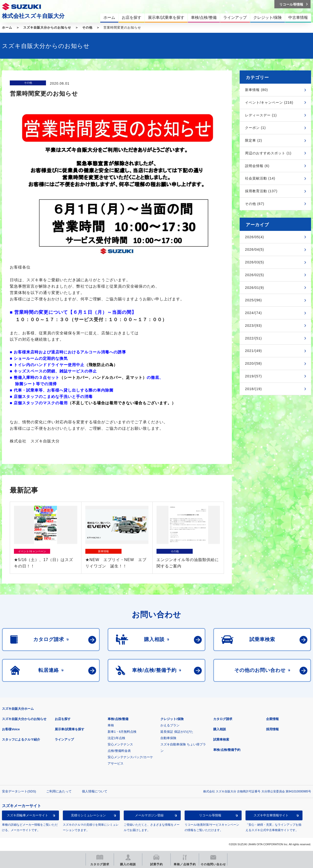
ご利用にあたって (59, 791)
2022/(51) (253, 338)
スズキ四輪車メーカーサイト (28, 815)
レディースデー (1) (261, 115)
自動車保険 (168, 738)
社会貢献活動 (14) (260, 178)
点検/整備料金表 (119, 751)
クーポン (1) (255, 128)
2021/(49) (253, 351)
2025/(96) (253, 300)
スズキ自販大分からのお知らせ (47, 28)
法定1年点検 (116, 738)
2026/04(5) (255, 249)
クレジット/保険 (172, 719)
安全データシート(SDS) (19, 791)
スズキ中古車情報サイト (271, 815)
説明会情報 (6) (257, 166)
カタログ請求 (223, 719)
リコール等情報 (210, 815)
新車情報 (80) (257, 90)
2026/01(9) (255, 288)
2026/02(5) (255, 275)
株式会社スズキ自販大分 (33, 16)
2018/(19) (253, 389)
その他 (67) (255, 204)
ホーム (7, 28)
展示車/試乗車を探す (70, 729)
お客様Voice (11, 729)
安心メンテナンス (120, 744)
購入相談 (220, 729)
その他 (87, 28)
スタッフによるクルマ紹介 (21, 739)
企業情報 (272, 719)
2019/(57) (253, 376)
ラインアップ (64, 739)
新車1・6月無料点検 (122, 732)
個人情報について (95, 791)
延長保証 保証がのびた (177, 732)
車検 (111, 725)
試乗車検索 (221, 739)
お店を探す (63, 719)
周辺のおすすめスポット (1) (268, 153)
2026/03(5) (255, 262)
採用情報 (272, 729)
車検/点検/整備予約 (227, 750)
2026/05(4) (255, 237)
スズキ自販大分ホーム (18, 709)
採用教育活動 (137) (261, 191)
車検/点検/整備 (118, 719)
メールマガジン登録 (149, 815)
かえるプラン (170, 725)
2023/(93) (253, 326)
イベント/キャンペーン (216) (269, 102)
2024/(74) (253, 313)
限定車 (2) (254, 140)
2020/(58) (253, 363)
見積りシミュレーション (88, 815)
